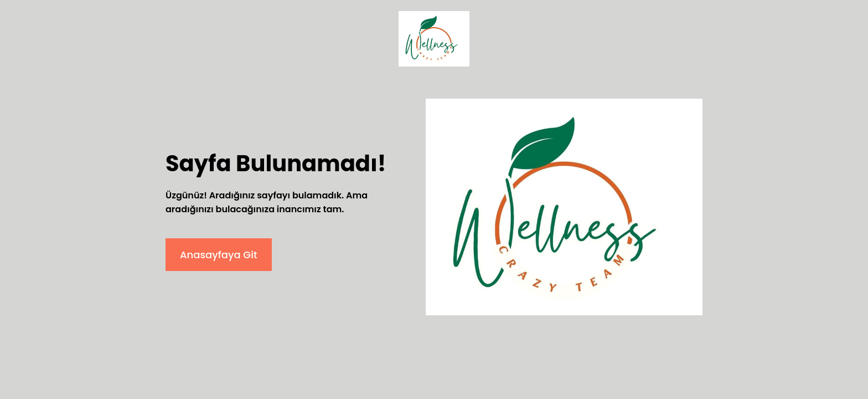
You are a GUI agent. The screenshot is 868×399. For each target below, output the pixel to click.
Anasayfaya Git (219, 255)
